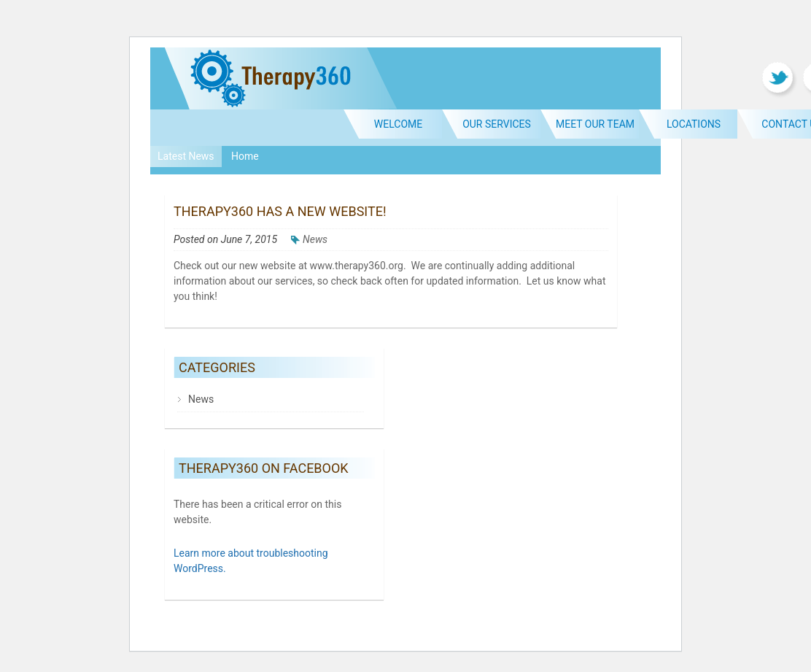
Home (245, 156)
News (315, 239)
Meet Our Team (595, 124)
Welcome (398, 124)
